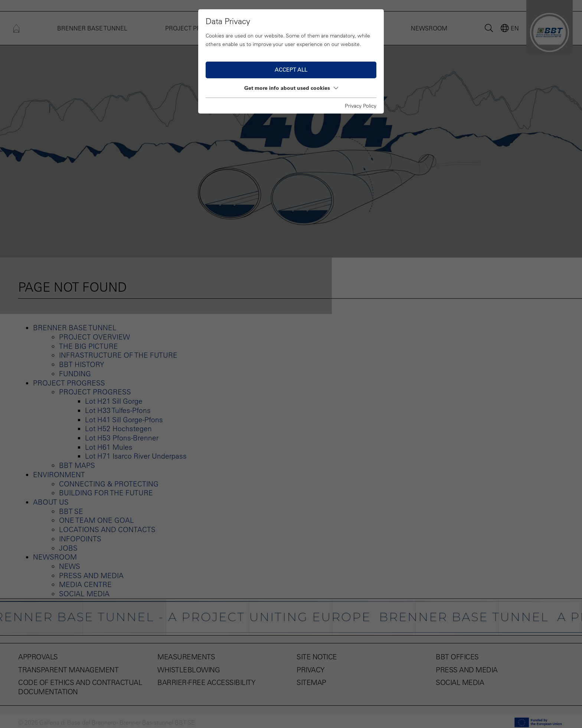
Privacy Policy (361, 106)
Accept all (291, 70)
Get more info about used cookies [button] (291, 88)
